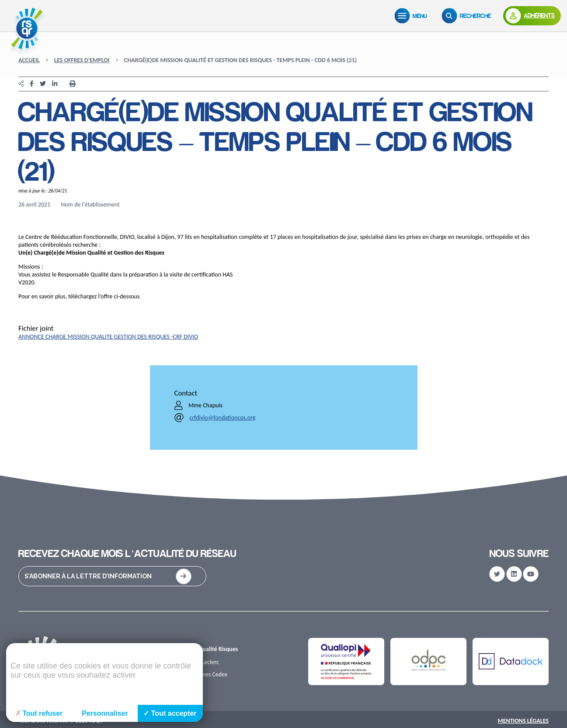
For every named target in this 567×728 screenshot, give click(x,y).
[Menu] (413, 16)
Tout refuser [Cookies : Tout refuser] (39, 713)
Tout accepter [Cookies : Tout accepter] (170, 713)
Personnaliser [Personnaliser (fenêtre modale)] (105, 713)
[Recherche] (468, 16)
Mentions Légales (523, 721)
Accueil (29, 60)
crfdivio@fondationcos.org (223, 418)
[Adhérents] (532, 16)
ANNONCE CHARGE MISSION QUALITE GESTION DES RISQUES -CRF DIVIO (108, 337)
